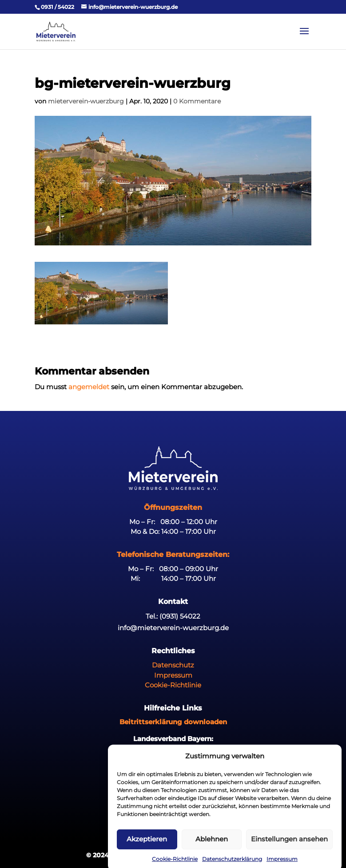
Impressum (173, 675)
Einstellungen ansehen (289, 847)
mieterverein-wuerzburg (86, 101)
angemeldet (89, 387)
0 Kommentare (197, 101)
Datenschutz (173, 665)
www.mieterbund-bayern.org (173, 748)
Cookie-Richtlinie (173, 685)
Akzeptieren (147, 847)
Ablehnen (212, 847)
